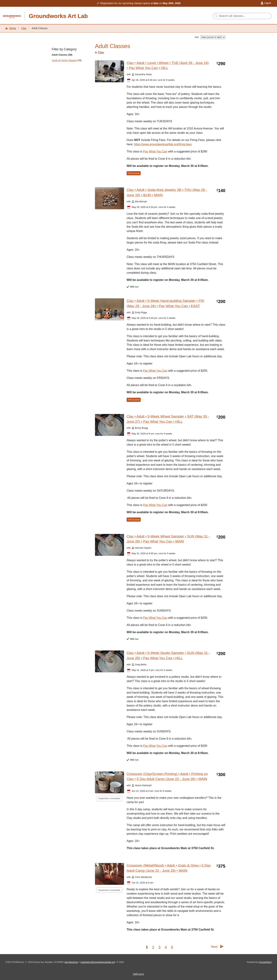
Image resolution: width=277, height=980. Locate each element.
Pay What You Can (155, 371)
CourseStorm (265, 962)
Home (12, 28)
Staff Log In (138, 974)
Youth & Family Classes (64, 60)
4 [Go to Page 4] (166, 947)
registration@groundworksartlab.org (98, 962)
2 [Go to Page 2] (153, 947)
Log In (268, 3)
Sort (197, 37)
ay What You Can (156, 151)
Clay (24, 28)
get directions (71, 962)
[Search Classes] (240, 16)
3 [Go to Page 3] (159, 947)
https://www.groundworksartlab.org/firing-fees (163, 144)
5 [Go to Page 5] (172, 947)
